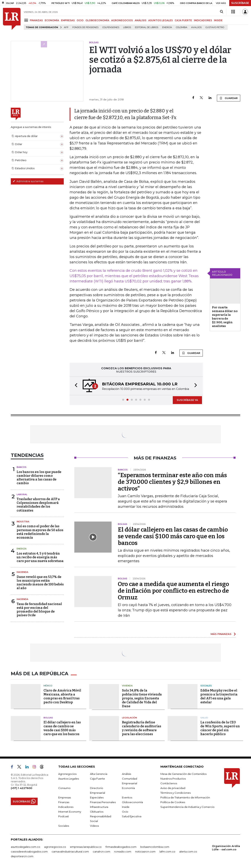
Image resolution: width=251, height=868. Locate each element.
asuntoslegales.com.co (25, 847)
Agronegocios (67, 774)
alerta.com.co (188, 851)
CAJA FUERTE (183, 20)
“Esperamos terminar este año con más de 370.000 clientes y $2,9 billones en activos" (172, 482)
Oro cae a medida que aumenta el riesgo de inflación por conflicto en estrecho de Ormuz (173, 591)
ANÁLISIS (141, 20)
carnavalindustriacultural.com (70, 851)
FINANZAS (36, 20)
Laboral (22, 494)
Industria (23, 522)
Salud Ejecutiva (132, 816)
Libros (127, 27)
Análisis (126, 774)
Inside (126, 807)
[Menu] (27, 20)
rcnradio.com (123, 851)
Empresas (65, 797)
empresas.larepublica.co (86, 847)
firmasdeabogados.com (121, 847)
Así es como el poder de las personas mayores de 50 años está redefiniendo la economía (40, 532)
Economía (128, 788)
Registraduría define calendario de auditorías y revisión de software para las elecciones (142, 728)
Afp (66, 27)
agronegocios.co (55, 847)
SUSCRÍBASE (240, 3)
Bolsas (48, 718)
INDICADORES (203, 20)
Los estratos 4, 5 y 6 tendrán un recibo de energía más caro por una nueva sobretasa (40, 557)
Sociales (206, 686)
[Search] (221, 12)
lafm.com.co (167, 851)
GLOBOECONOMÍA (97, 20)
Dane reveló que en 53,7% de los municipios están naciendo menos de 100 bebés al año (40, 583)
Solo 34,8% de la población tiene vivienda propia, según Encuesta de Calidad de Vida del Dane (142, 698)
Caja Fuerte (97, 779)
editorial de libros (147, 27)
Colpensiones (111, 27)
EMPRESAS (68, 20)
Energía (167, 27)
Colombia (182, 27)
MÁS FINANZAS (221, 634)
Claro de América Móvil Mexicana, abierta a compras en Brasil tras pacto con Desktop (62, 696)
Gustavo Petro (215, 27)
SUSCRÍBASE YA (187, 400)
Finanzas (64, 802)
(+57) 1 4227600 (21, 788)
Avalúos (196, 27)
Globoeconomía (132, 802)
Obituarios (97, 812)
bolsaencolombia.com (155, 847)
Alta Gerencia (99, 774)
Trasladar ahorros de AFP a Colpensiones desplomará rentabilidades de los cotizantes (38, 505)
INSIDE (218, 20)
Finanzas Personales (103, 802)
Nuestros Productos (173, 779)
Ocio (125, 812)
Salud (204, 718)
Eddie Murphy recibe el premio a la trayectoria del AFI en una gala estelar (219, 696)
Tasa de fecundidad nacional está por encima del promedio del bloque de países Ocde (39, 610)
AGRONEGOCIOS (122, 20)
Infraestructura (99, 807)
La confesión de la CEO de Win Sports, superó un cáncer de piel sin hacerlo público (220, 728)
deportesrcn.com (22, 856)
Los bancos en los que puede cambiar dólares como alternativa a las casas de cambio (39, 478)
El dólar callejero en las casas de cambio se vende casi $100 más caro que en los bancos (173, 536)
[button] (75, 386)
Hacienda (22, 572)
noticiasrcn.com (145, 851)
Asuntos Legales (69, 779)
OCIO (80, 20)
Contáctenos (169, 783)
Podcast (64, 816)
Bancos (22, 467)
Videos (94, 826)
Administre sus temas (28, 181)
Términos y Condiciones (176, 793)
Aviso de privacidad (173, 788)
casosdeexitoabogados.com (29, 851)
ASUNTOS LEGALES (161, 20)
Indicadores (66, 807)
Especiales (97, 797)
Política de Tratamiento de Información (185, 797)
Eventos (127, 797)
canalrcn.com (101, 851)
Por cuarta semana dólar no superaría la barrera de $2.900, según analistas (225, 317)
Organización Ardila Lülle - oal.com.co (226, 848)
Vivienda (127, 686)
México (48, 686)
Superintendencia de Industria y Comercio (187, 807)
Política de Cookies (173, 802)
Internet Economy (70, 812)
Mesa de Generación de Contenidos (183, 774)
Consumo (64, 788)
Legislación (129, 718)
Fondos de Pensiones (85, 27)
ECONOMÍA (52, 20)
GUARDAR (229, 98)
